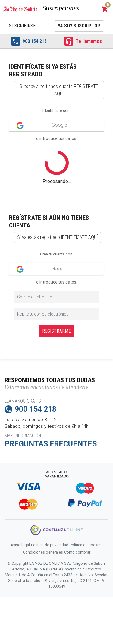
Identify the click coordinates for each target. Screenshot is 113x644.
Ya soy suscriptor (79, 26)
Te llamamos (83, 41)
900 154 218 (29, 41)
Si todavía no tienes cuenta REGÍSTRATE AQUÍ (59, 90)
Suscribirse (22, 26)
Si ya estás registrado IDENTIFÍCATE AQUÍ (57, 237)
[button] (105, 9)
